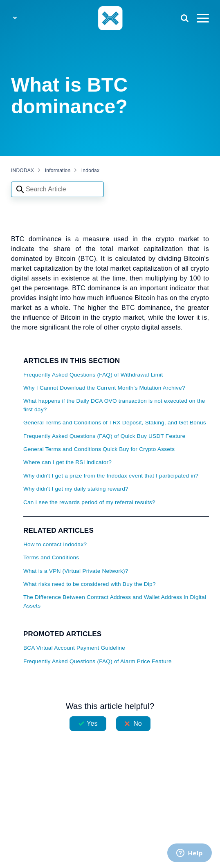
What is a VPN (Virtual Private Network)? (76, 571)
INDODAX (22, 170)
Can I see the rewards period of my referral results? (89, 502)
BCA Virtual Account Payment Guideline (74, 648)
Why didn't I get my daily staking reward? (76, 489)
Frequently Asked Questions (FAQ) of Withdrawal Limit (93, 375)
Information (58, 170)
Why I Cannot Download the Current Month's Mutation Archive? (104, 388)
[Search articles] (57, 189)
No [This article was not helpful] (138, 723)
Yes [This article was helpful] (92, 723)
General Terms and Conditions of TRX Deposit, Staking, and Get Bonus (115, 423)
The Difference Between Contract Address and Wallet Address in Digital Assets (115, 601)
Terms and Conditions (51, 557)
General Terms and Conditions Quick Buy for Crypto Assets (99, 449)
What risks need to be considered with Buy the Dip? (90, 584)
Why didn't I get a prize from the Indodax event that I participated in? (111, 476)
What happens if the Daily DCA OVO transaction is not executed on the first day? (114, 405)
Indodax (90, 170)
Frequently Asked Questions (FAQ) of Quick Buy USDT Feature (104, 436)
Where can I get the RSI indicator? (67, 462)
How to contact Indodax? (55, 544)
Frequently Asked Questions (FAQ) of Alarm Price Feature (98, 661)
